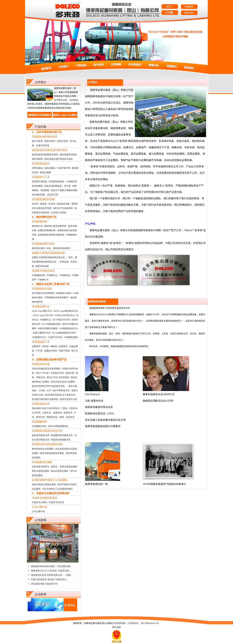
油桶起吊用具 (51, 351)
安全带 (35, 204)
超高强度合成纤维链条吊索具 (59, 159)
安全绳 (52, 204)
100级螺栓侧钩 (71, 337)
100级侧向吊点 (39, 337)
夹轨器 (46, 346)
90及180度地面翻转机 (58, 426)
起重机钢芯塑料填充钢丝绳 (51, 235)
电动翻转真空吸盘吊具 (62, 435)
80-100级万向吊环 (61, 320)
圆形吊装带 (50, 141)
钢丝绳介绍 (37, 226)
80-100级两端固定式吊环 (64, 333)
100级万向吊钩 (55, 337)
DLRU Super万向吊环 (43, 315)
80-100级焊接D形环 (52, 324)
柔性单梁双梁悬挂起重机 (52, 453)
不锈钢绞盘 (65, 275)
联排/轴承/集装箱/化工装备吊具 (60, 395)
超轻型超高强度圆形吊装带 (45, 155)
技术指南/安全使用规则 (43, 293)
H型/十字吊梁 (42, 373)
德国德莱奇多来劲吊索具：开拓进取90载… (52, 566)
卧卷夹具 (68, 413)
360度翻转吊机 (39, 426)
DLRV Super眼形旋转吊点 (66, 311)
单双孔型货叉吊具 (68, 399)
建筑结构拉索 (42, 266)
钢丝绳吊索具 (38, 248)
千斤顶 (39, 351)
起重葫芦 (36, 346)
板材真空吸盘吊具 (41, 435)
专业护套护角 (64, 168)
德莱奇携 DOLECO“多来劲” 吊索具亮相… (51, 571)
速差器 (43, 204)
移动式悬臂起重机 (60, 471)
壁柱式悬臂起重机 (41, 471)
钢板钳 (54, 346)
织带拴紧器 (37, 168)
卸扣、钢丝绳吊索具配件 (59, 248)
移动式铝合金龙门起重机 (63, 382)
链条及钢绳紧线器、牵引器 (58, 186)
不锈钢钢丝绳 (38, 275)
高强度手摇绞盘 (40, 182)
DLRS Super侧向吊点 (42, 311)
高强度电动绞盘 (56, 182)
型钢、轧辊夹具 (67, 417)
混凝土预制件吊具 (42, 333)
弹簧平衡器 (64, 351)
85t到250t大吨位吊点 (65, 315)
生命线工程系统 (59, 213)
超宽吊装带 (63, 141)
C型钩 (64, 408)
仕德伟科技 (133, 623)
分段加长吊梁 (57, 373)
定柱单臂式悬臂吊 (41, 467)
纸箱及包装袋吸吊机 (61, 440)
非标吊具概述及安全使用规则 (46, 369)
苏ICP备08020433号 (150, 623)
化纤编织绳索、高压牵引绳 (45, 195)
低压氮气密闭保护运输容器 (45, 399)
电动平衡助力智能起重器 (44, 485)
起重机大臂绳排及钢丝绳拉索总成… (49, 257)
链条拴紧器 (50, 168)
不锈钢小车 (43, 280)
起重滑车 (63, 346)
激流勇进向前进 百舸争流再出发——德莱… (52, 575)
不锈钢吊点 (52, 275)
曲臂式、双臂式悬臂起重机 (64, 467)
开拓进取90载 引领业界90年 (44, 584)
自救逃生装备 (63, 204)
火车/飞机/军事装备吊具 (58, 390)
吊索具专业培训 (56, 502)
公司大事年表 (38, 511)
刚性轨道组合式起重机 (43, 449)
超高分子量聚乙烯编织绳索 (64, 190)
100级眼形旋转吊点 (69, 328)
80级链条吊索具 (64, 293)
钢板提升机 (52, 417)
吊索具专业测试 (40, 502)
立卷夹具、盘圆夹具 (52, 413)
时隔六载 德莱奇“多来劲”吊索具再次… (50, 579)
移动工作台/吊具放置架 (58, 377)
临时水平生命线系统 (63, 208)
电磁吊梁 (70, 373)
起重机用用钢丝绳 (47, 230)
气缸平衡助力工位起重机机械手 (58, 489)
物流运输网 (46, 172)
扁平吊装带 (37, 141)
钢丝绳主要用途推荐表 (55, 226)
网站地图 (116, 627)
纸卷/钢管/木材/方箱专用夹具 (46, 408)
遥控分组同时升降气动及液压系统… (49, 386)
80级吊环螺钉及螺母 (48, 328)
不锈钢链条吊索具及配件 (56, 297)
